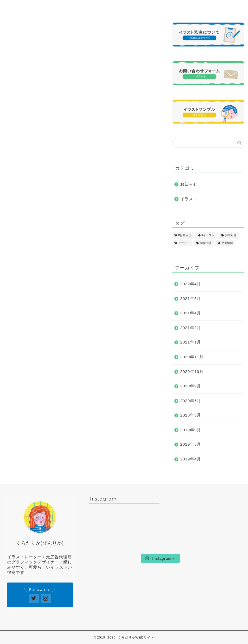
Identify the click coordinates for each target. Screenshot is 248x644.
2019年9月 (191, 430)
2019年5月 (191, 444)
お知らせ (189, 184)
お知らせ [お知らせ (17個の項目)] (231, 235)
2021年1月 (191, 342)
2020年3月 (191, 415)
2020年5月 (191, 401)
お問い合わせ (203, 7)
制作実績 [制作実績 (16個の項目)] (206, 243)
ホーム (24, 7)
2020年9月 (191, 386)
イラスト (189, 199)
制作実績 (131, 7)
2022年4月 (191, 284)
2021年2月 (191, 328)
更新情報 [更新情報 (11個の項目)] (227, 243)
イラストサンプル (96, 9)
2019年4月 (191, 459)
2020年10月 (192, 372)
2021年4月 (191, 313)
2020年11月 (192, 357)
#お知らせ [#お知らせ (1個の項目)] (185, 235)
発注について (168, 7)
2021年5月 (191, 299)
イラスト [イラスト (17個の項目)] (184, 243)
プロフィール (60, 7)
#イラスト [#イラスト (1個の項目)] (208, 235)
